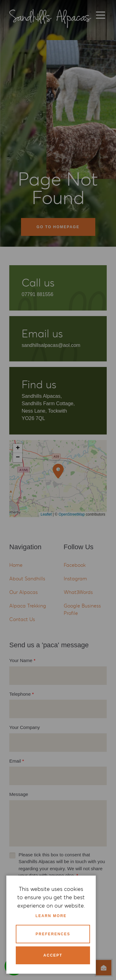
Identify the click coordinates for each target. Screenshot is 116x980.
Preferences (53, 934)
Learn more (51, 916)
